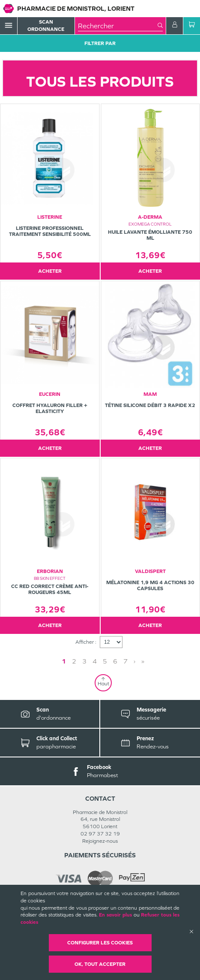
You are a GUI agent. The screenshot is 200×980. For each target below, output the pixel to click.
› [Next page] (134, 661)
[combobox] (118, 26)
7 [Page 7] (125, 661)
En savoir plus (115, 915)
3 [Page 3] (84, 661)
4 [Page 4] (95, 661)
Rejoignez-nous (100, 841)
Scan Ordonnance (46, 26)
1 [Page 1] (64, 661)
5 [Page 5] (105, 661)
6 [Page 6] (115, 661)
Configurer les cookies (100, 943)
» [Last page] (143, 661)
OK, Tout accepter (100, 964)
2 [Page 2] (74, 661)
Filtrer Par (100, 43)
